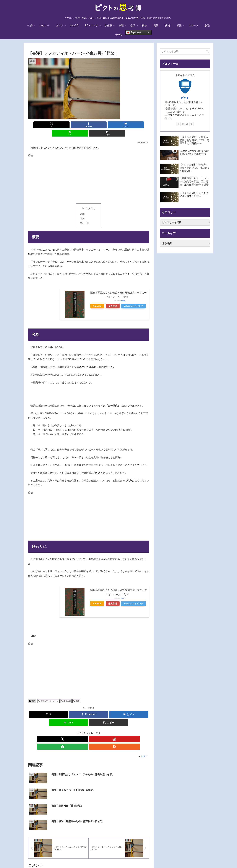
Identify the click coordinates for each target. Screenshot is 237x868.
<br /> (41, 294)
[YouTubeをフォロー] (85, 731)
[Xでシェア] (48, 125)
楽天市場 (113, 298)
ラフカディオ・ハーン (48, 693)
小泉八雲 (66, 693)
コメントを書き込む (89, 829)
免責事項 (97, 858)
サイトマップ (151, 858)
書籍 (32, 693)
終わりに (84, 215)
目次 (85, 200)
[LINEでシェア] (109, 125)
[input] (185, 52)
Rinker (123, 292)
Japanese (134, 33)
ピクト (185, 98)
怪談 (76, 693)
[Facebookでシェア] (68, 125)
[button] (129, 125)
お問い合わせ (135, 858)
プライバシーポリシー (115, 858)
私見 (82, 210)
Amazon (97, 298)
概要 (82, 206)
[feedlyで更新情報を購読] (92, 731)
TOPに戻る (85, 858)
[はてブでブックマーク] (89, 125)
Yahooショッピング (133, 298)
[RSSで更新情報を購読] (99, 731)
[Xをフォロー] (78, 731)
